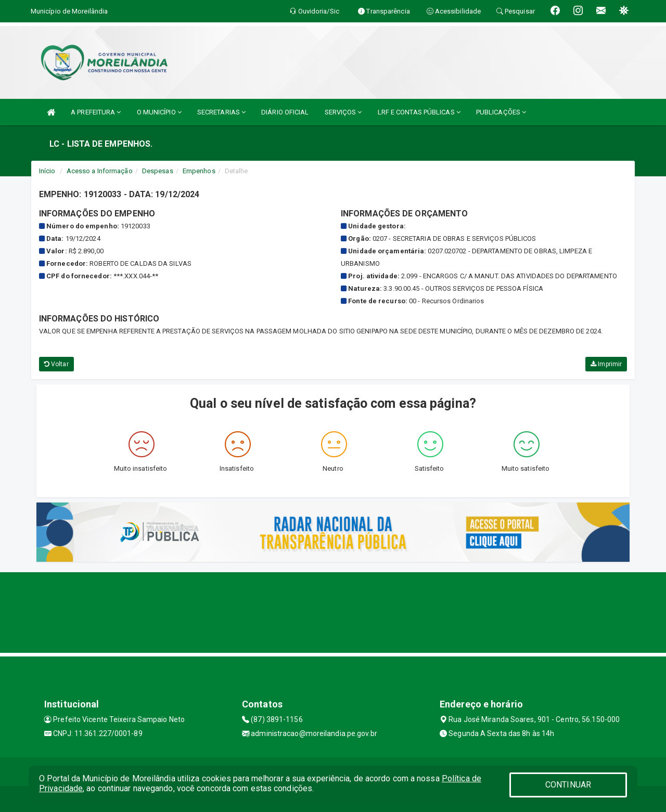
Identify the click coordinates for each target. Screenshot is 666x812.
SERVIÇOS (343, 112)
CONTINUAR (568, 785)
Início (47, 171)
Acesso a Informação (100, 171)
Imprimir (606, 364)
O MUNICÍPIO (159, 112)
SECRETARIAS (221, 112)
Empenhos (199, 171)
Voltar (56, 364)
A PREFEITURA (96, 112)
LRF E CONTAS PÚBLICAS (419, 112)
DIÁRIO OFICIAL (285, 112)
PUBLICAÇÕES (501, 112)
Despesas (158, 171)
